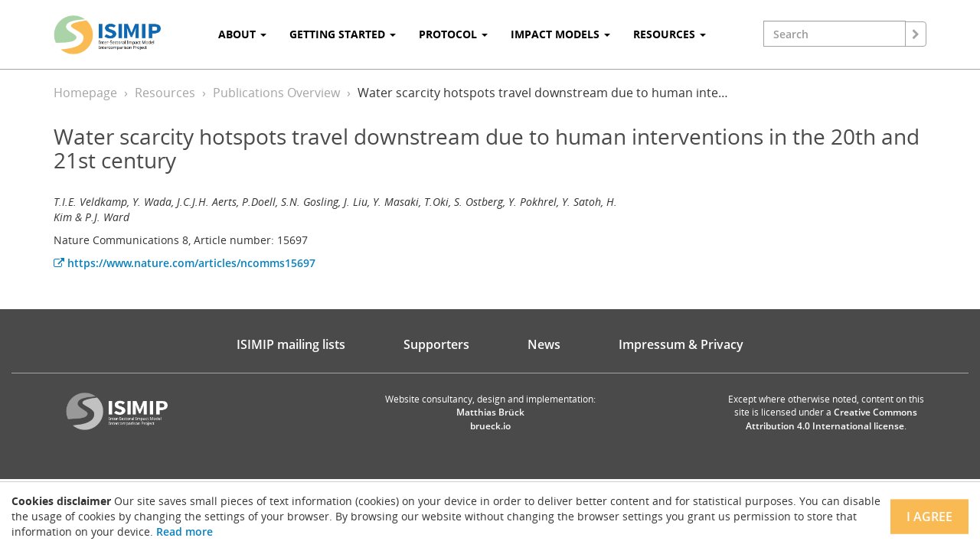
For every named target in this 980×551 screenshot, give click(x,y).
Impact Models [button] (560, 34)
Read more (185, 531)
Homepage (85, 93)
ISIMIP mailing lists (291, 344)
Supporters (436, 344)
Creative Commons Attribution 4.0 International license (832, 419)
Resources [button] (670, 34)
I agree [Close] (929, 517)
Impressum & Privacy (681, 344)
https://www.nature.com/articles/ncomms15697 (185, 263)
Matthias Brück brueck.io (490, 419)
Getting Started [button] (343, 34)
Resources (165, 93)
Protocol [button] (453, 34)
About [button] (242, 34)
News (544, 344)
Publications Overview (276, 93)
